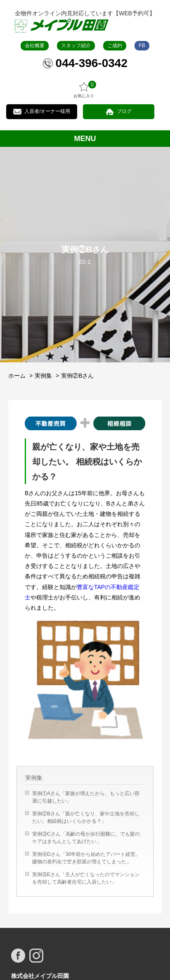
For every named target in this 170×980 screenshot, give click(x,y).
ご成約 (115, 46)
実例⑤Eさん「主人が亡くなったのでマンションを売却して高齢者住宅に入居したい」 (86, 878)
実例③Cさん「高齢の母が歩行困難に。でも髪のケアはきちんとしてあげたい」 (86, 838)
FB (142, 46)
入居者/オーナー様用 (47, 111)
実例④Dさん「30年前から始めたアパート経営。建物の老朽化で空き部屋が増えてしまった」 (86, 858)
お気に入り (84, 90)
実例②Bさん (77, 376)
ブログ (124, 111)
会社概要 (35, 46)
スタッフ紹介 (76, 46)
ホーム (17, 376)
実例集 (43, 376)
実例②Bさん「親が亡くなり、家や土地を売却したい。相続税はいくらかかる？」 (86, 817)
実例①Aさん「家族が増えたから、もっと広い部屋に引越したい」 (86, 797)
